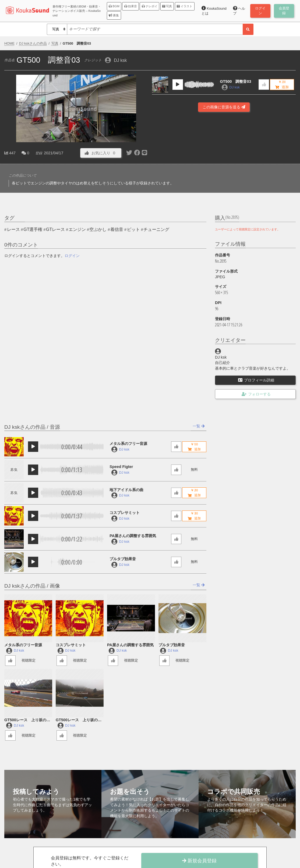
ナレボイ (150, 6)
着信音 (117, 229)
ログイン (72, 256)
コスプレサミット (125, 513)
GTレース (55, 229)
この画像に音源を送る (224, 107)
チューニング (156, 229)
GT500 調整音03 (235, 81)
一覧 (199, 426)
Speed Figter (121, 467)
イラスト (185, 6)
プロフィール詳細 (256, 380)
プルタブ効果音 (123, 559)
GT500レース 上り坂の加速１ (79, 720)
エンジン (77, 229)
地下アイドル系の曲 (126, 490)
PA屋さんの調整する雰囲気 (133, 536)
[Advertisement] (224, 142)
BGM (114, 6)
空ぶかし (98, 229)
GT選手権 (33, 229)
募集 (114, 15)
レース (13, 229)
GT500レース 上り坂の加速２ (27, 720)
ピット (133, 229)
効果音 (131, 6)
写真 (167, 6)
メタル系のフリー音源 (128, 444)
